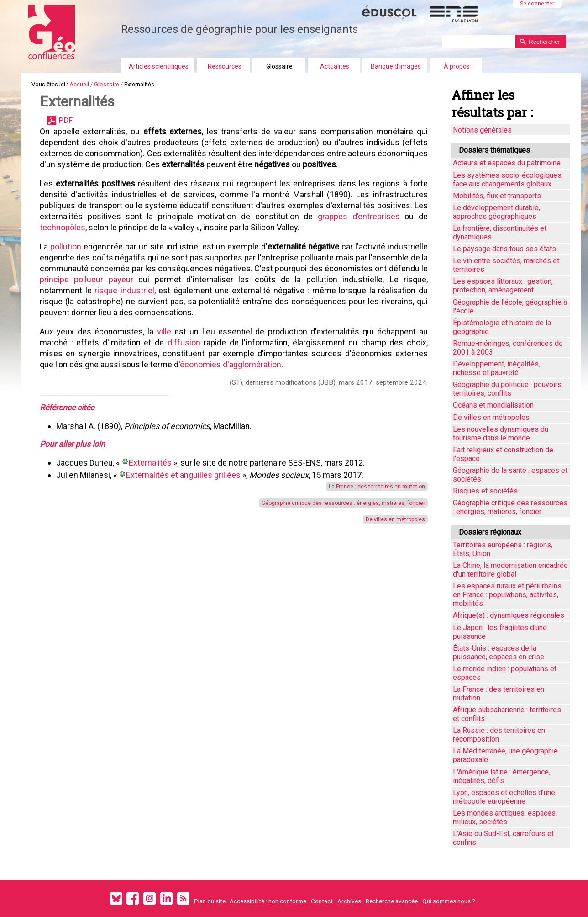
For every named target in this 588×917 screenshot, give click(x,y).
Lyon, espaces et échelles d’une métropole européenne (504, 797)
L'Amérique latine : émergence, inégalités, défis (501, 776)
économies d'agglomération (231, 364)
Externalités (150, 463)
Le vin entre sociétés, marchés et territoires (506, 265)
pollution (68, 246)
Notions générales (482, 130)
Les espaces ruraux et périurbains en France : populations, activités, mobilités (507, 595)
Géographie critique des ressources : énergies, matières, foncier (332, 503)
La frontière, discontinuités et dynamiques (500, 233)
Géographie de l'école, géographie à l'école (510, 307)
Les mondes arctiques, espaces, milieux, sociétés (505, 817)
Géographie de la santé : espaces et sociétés (510, 475)
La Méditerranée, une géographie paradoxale (505, 755)
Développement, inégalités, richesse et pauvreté (496, 368)
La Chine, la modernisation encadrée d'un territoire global (510, 570)
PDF (66, 120)
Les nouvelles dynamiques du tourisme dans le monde (501, 434)
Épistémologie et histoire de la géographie (502, 327)
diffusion (179, 342)
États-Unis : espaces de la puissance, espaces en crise (499, 652)
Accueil (79, 84)
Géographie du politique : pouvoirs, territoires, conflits (508, 389)
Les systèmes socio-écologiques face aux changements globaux (507, 180)
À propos (457, 66)
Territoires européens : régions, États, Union (503, 549)
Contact (322, 901)
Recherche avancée (392, 901)
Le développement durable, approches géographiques (496, 212)
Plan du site (210, 901)
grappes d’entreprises (354, 216)
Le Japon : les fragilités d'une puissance (500, 632)
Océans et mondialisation (493, 405)
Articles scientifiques (159, 66)
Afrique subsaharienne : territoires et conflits (507, 714)
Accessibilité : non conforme (268, 901)
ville (160, 331)
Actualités (335, 66)
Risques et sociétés (485, 491)
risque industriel (207, 290)
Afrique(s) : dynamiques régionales (509, 615)
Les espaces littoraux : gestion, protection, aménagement (503, 286)
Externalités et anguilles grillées (183, 475)
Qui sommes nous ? (449, 901)
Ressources (225, 66)
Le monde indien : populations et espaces (505, 673)
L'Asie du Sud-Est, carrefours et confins (503, 838)
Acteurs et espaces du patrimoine (507, 163)
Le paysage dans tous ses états (504, 249)
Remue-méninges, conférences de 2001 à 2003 (508, 348)
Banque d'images (396, 66)
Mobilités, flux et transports (497, 196)
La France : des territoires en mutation (366, 487)
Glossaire (279, 66)
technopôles (63, 227)
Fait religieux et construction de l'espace (503, 454)
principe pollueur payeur (191, 279)
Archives (349, 901)
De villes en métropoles (384, 519)
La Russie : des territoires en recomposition (499, 735)
